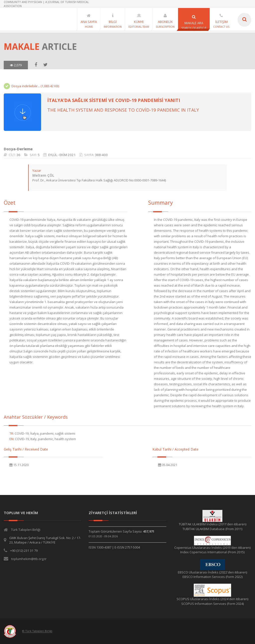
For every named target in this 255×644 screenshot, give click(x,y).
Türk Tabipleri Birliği (26, 530)
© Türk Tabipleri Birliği (37, 631)
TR (11, 433)
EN (11, 439)
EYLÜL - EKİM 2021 (62, 155)
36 (18, 155)
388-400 (101, 155)
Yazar (37, 170)
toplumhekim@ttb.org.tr (29, 559)
